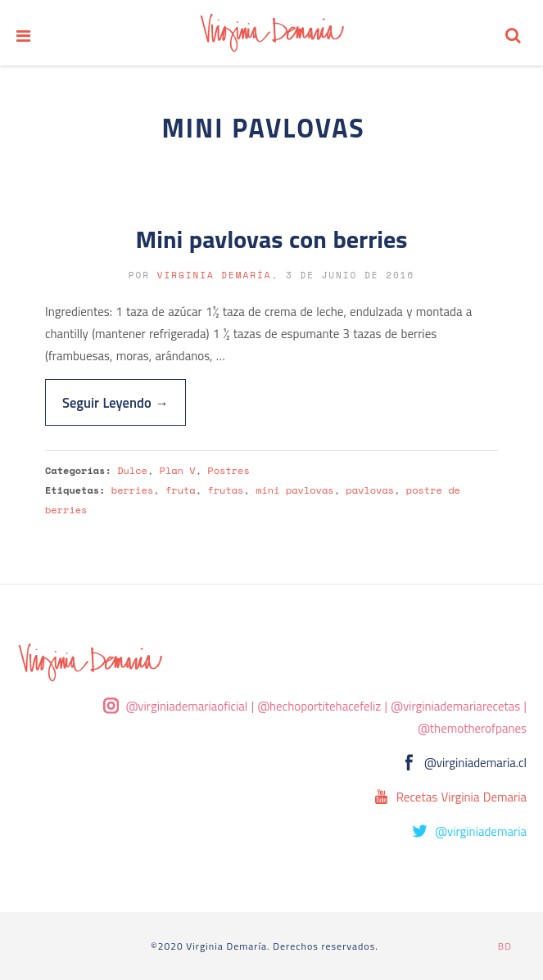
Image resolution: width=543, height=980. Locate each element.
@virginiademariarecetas (455, 706)
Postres (228, 470)
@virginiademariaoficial (187, 706)
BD (505, 946)
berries (132, 490)
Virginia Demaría (215, 275)
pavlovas (370, 490)
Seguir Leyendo (115, 402)
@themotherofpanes (472, 728)
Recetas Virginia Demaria (462, 797)
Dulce (132, 470)
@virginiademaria (481, 831)
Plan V (178, 470)
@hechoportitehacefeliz (319, 706)
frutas (225, 490)
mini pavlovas (294, 490)
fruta (181, 490)
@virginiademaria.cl (475, 763)
